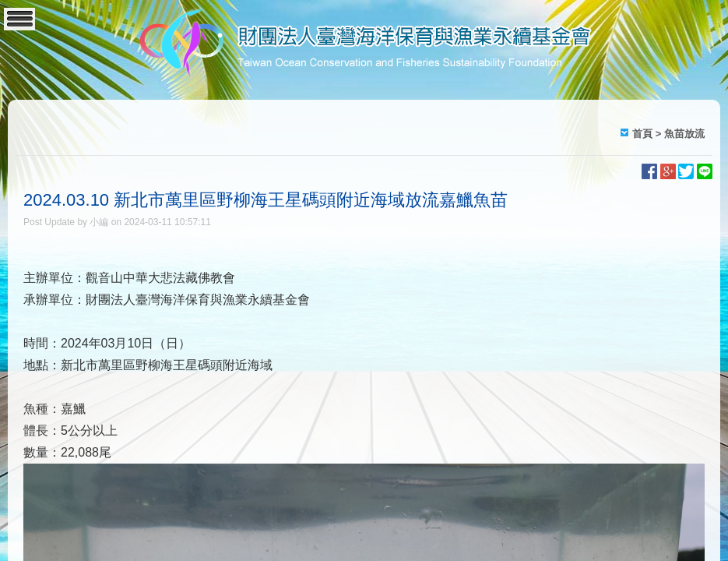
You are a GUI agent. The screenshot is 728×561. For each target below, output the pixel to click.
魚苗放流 (684, 134)
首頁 (642, 134)
